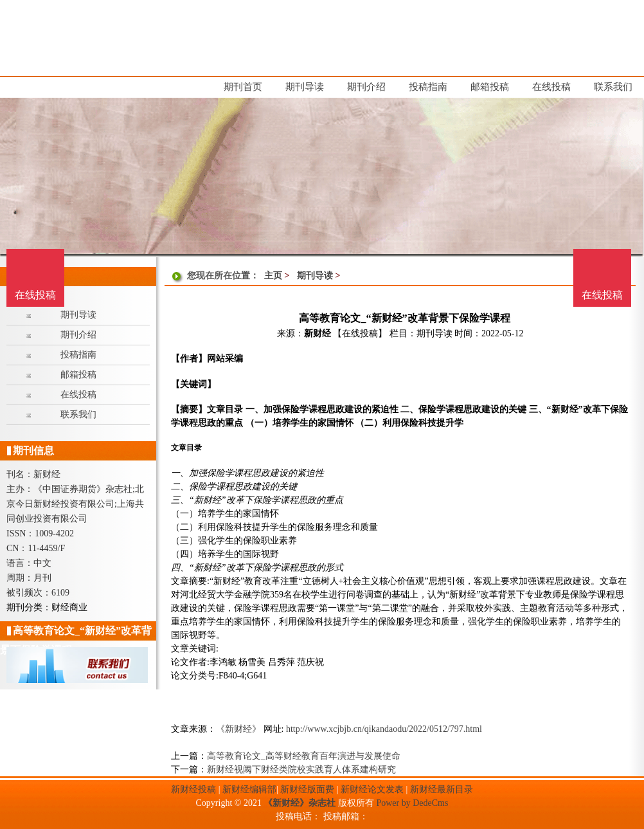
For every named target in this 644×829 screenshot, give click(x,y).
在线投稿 (602, 295)
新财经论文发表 (372, 789)
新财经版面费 (307, 789)
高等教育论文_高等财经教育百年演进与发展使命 (304, 756)
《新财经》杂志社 (300, 803)
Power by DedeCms (412, 803)
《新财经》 (238, 729)
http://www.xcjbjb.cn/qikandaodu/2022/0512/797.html (384, 729)
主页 (273, 276)
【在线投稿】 (360, 333)
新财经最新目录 (442, 789)
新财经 (318, 333)
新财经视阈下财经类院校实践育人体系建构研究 (301, 770)
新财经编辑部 (249, 789)
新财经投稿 (193, 789)
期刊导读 (315, 276)
